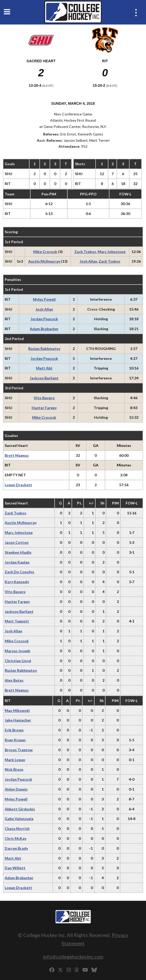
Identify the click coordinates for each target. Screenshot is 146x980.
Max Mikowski (17, 710)
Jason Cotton (17, 542)
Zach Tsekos (85, 252)
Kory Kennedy (17, 582)
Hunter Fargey (44, 408)
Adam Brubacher (44, 329)
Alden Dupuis (16, 789)
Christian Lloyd (18, 661)
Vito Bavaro (44, 398)
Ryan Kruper (15, 740)
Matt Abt (44, 368)
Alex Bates (14, 680)
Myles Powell (44, 299)
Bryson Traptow (19, 750)
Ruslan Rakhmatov (44, 349)
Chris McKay (16, 838)
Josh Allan (88, 261)
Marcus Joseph (17, 651)
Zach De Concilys (19, 572)
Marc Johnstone (112, 252)
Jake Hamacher (18, 720)
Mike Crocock (45, 252)
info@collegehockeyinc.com (73, 957)
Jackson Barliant (44, 378)
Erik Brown (14, 730)
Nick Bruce (14, 769)
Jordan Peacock (44, 319)
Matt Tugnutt (17, 621)
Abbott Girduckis (20, 809)
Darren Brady (16, 848)
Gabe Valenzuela (19, 819)
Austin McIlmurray (45, 261)
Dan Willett (15, 868)
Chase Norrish (17, 828)
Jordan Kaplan (17, 562)
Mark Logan (15, 760)
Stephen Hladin (18, 552)
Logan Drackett (18, 485)
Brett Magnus (17, 455)
